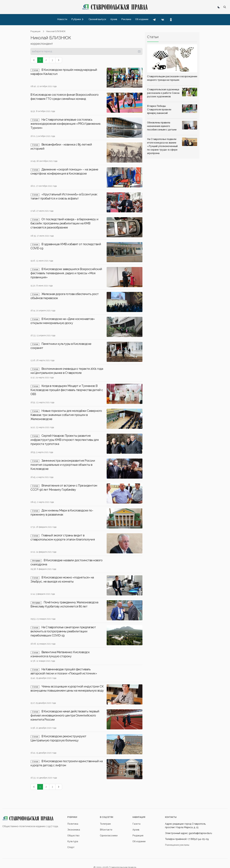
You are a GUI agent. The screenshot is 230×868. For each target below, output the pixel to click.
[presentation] (86, 51)
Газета (136, 824)
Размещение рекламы (177, 845)
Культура (73, 841)
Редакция (35, 31)
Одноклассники (109, 836)
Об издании (139, 841)
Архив (136, 830)
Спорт (71, 847)
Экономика (74, 830)
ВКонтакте (106, 830)
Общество (73, 836)
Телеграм (105, 824)
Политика (73, 824)
